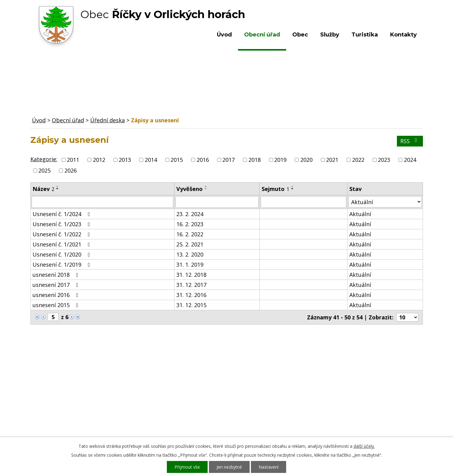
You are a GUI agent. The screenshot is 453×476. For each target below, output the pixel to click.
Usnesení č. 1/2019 (63, 265)
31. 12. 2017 (191, 285)
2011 (73, 160)
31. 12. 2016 (191, 295)
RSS (410, 141)
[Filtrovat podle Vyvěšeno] (217, 202)
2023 (384, 160)
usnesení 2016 (57, 295)
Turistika (365, 35)
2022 (358, 160)
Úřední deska (107, 120)
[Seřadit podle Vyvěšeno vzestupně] (206, 186)
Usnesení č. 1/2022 (63, 234)
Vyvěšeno (190, 189)
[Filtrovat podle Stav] (385, 202)
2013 (125, 160)
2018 (255, 160)
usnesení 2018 (57, 275)
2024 (410, 160)
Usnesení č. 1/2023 (63, 224)
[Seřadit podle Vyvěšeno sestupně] (206, 189)
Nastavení (269, 467)
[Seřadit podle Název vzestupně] (58, 186)
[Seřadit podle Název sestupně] (58, 189)
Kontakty (403, 35)
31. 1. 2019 (190, 265)
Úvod (224, 35)
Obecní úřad (262, 35)
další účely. (364, 446)
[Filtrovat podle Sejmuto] (303, 202)
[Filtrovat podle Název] (103, 202)
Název (43, 189)
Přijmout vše (187, 467)
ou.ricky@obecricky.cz (212, 413)
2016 (203, 160)
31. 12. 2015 (191, 305)
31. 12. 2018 (191, 275)
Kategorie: (44, 159)
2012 (99, 160)
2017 (228, 160)
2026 (71, 170)
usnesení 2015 (57, 305)
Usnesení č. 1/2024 (63, 214)
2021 (332, 160)
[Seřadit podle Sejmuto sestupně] (293, 189)
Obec (300, 35)
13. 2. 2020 (190, 254)
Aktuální (360, 214)
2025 (44, 170)
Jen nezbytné (229, 467)
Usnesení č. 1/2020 (63, 254)
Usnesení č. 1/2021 (63, 244)
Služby (330, 35)
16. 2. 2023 (190, 224)
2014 (151, 160)
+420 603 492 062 (185, 395)
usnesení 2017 (57, 285)
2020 (306, 160)
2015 (177, 160)
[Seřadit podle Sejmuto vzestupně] (293, 186)
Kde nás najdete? (356, 389)
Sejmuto (275, 189)
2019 (280, 160)
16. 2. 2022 (190, 234)
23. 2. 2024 (190, 214)
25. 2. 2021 (190, 244)
